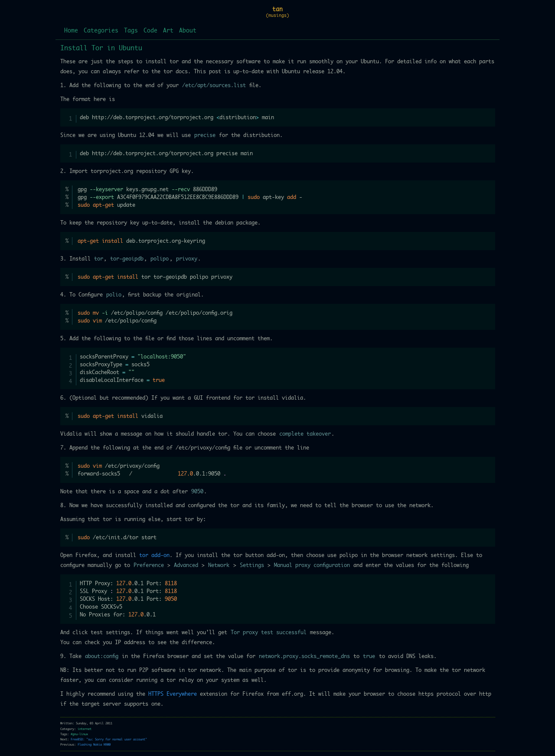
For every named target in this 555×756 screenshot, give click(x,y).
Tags (131, 31)
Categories (101, 31)
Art (168, 31)
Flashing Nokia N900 (94, 745)
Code (150, 31)
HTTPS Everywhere (173, 694)
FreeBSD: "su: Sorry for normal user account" (109, 739)
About (188, 31)
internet (85, 729)
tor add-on (154, 555)
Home (71, 31)
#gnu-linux (79, 734)
